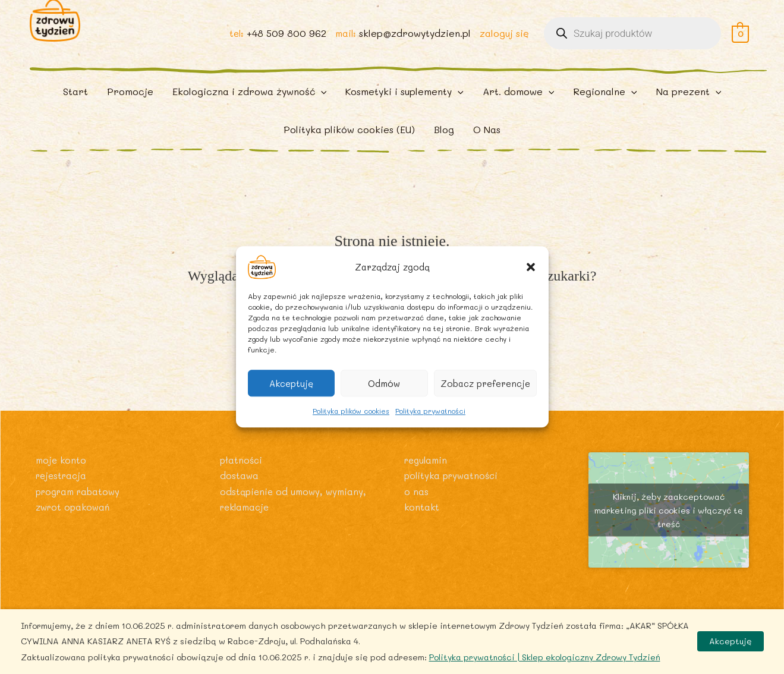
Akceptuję (291, 383)
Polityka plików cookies (351, 411)
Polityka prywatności (430, 411)
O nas (416, 514)
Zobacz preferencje (485, 383)
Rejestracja (63, 498)
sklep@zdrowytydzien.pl (414, 42)
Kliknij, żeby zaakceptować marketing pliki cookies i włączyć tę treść (669, 533)
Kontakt (422, 529)
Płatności (242, 482)
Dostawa (240, 498)
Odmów (384, 383)
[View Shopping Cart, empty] (740, 42)
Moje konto (62, 482)
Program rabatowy (81, 514)
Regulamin (427, 482)
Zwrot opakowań (75, 529)
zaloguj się (504, 42)
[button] (531, 267)
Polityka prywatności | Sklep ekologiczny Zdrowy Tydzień (545, 657)
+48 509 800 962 (284, 42)
